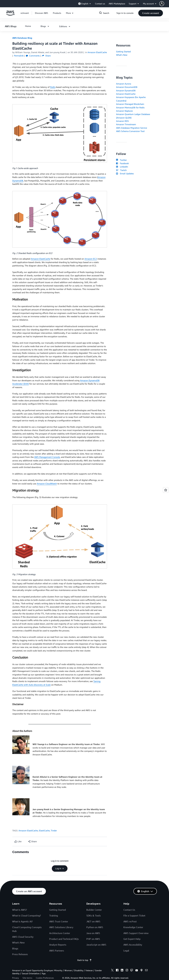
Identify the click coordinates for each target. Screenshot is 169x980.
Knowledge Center (133, 927)
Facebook (122, 163)
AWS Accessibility (133, 945)
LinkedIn (122, 167)
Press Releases (20, 954)
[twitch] (132, 971)
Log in (60, 868)
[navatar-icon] (162, 4)
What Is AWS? (20, 910)
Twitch (121, 170)
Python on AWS (95, 927)
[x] (112, 971)
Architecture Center (60, 933)
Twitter (121, 160)
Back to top (85, 960)
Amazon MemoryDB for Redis (130, 107)
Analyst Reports (58, 945)
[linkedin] (122, 971)
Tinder (54, 830)
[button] (164, 4)
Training (54, 916)
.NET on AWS (93, 921)
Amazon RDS (122, 121)
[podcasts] (141, 971)
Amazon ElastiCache (41, 259)
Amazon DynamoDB (126, 90)
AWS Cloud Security (23, 937)
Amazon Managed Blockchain (130, 104)
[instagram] (127, 971)
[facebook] (117, 971)
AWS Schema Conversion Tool (130, 131)
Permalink (19, 56)
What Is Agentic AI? (22, 921)
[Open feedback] (166, 490)
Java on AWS (93, 933)
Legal (126, 951)
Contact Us (129, 910)
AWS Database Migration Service (132, 128)
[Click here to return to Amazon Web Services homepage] (10, 15)
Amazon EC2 (91, 259)
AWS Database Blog (22, 38)
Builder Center (94, 910)
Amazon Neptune (124, 111)
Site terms (27, 978)
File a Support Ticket (134, 916)
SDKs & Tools (94, 916)
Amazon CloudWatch (47, 484)
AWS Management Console (47, 457)
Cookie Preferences (45, 978)
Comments (33, 56)
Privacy (16, 978)
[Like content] (18, 842)
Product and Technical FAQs (64, 939)
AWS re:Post (130, 921)
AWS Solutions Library (61, 927)
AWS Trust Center (59, 921)
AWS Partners (57, 951)
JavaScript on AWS (96, 945)
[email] (146, 971)
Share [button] (46, 56)
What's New (122, 55)
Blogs (15, 948)
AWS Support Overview (136, 933)
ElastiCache (44, 830)
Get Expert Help (132, 939)
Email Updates (125, 173)
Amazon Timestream (126, 124)
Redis (53, 87)
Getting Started (123, 52)
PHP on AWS (93, 939)
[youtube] (137, 971)
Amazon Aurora (124, 84)
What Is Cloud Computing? (27, 916)
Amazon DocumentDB (127, 87)
